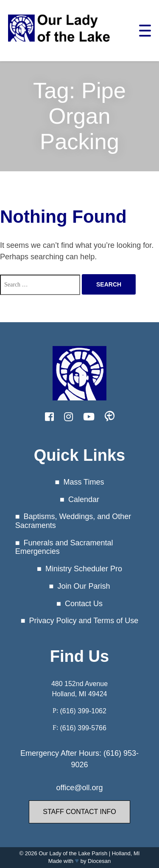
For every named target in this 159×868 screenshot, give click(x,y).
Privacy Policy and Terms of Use (84, 621)
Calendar (84, 499)
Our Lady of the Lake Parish (73, 853)
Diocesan (99, 861)
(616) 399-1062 (83, 711)
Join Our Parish (84, 586)
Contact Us (84, 604)
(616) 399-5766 (83, 728)
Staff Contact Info (79, 812)
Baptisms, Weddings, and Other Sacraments (73, 521)
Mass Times (84, 482)
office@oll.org (80, 788)
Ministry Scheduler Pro (84, 569)
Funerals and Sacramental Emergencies (64, 547)
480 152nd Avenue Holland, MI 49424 (79, 689)
